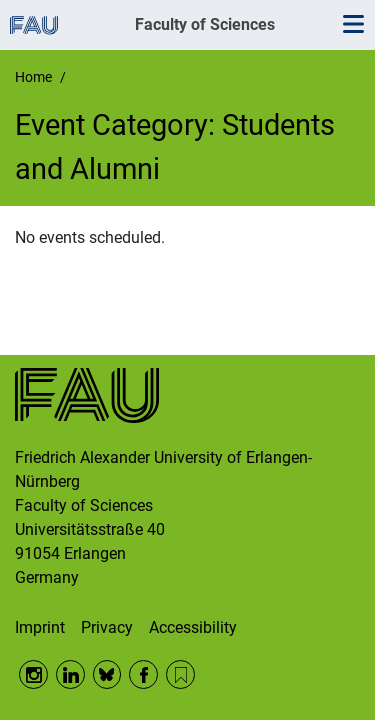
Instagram (33, 674)
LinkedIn (70, 674)
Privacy (107, 627)
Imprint (40, 627)
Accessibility (193, 627)
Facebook (143, 674)
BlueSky (107, 674)
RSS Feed (180, 674)
